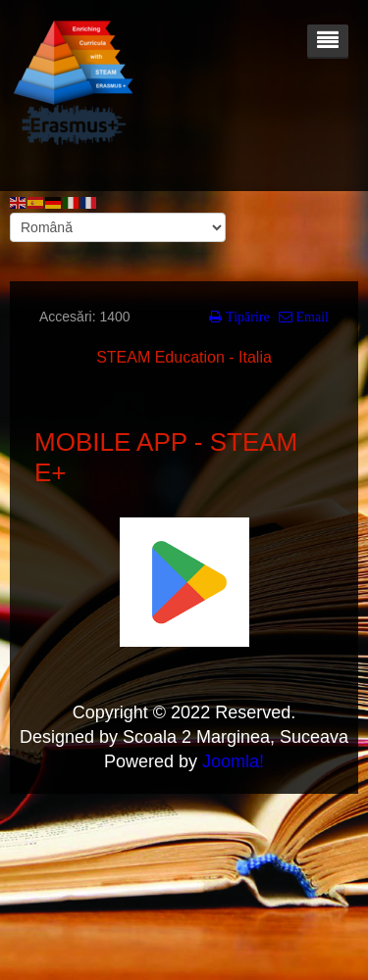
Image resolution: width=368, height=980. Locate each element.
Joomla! (233, 761)
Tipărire (246, 317)
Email (311, 317)
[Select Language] (118, 227)
